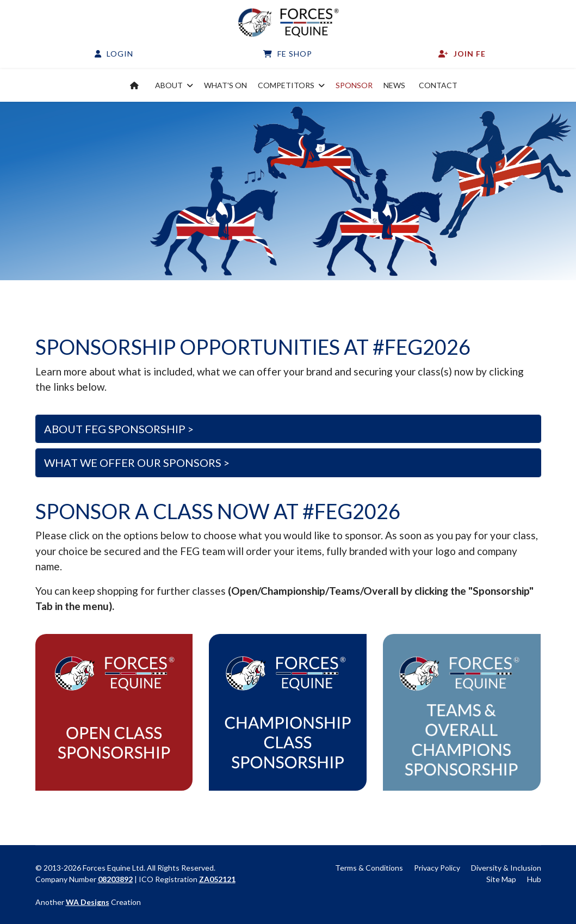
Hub (534, 879)
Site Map (501, 879)
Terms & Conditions (369, 868)
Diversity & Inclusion (506, 868)
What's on (225, 85)
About (169, 85)
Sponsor (354, 85)
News (394, 85)
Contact (438, 85)
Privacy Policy (437, 868)
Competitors (286, 85)
